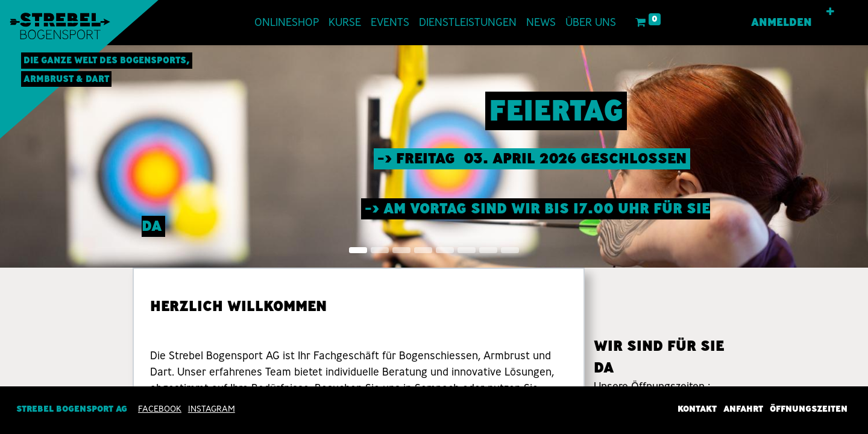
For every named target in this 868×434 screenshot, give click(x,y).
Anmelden (782, 22)
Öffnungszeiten (809, 409)
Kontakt (697, 409)
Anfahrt (743, 409)
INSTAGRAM (212, 409)
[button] (830, 12)
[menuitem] (287, 23)
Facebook (160, 409)
